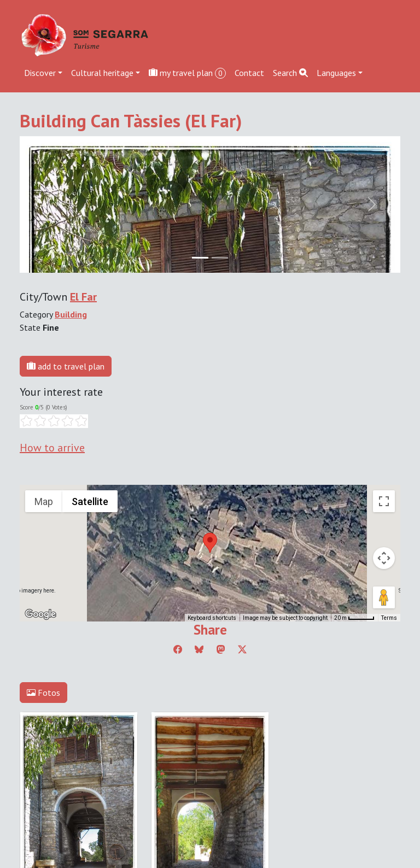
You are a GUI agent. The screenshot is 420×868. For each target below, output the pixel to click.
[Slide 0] (200, 258)
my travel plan (187, 73)
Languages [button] (336, 73)
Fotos (43, 693)
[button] (210, 543)
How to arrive (52, 448)
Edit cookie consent (56, 772)
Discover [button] (40, 73)
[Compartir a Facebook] (178, 649)
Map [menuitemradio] (44, 502)
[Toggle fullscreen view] (384, 501)
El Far (83, 297)
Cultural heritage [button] (102, 73)
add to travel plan (66, 366)
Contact (249, 73)
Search (290, 73)
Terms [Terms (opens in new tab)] (389, 618)
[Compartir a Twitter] (242, 649)
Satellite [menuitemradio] (90, 502)
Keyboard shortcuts (212, 618)
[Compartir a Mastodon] (221, 649)
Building (71, 314)
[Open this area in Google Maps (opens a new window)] (40, 614)
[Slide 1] (220, 258)
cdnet (86, 785)
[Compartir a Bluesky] (199, 649)
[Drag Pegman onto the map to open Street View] (384, 597)
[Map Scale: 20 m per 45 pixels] (354, 618)
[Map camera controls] (384, 558)
